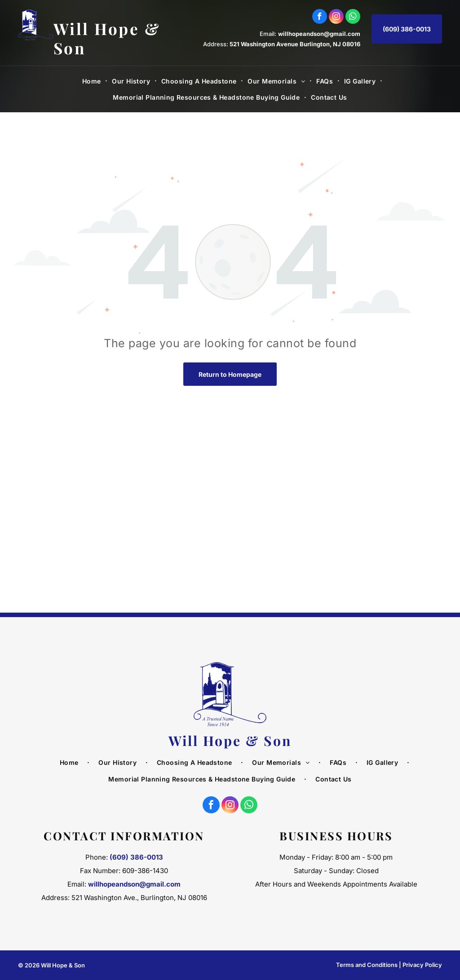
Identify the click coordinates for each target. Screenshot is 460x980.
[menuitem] (93, 81)
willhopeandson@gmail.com (319, 34)
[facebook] (320, 18)
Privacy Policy (422, 965)
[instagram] (336, 18)
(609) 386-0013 (136, 857)
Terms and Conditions (367, 965)
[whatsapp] (353, 18)
